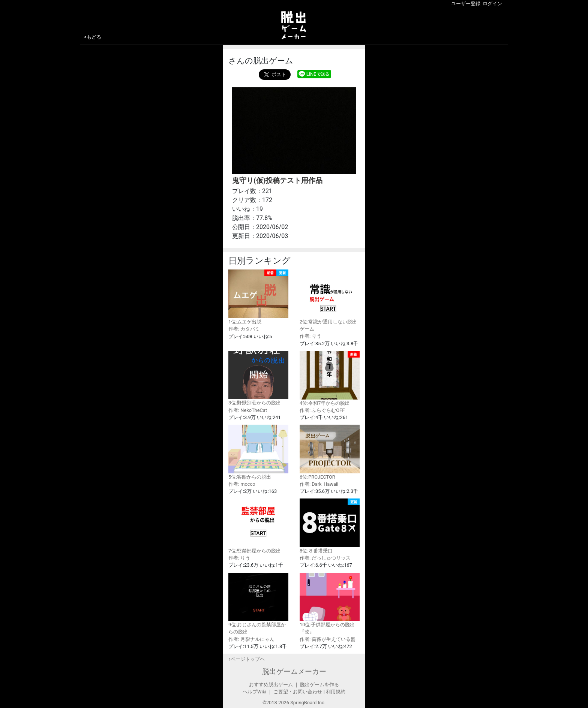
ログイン (492, 4)
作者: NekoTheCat (248, 410)
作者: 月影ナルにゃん (251, 639)
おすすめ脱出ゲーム (271, 685)
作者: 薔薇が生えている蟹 (328, 639)
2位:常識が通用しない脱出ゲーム (330, 301)
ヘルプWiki (254, 692)
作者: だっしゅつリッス (325, 558)
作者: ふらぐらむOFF (322, 410)
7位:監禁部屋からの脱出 (258, 526)
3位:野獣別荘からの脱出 (258, 378)
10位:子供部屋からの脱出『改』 (330, 604)
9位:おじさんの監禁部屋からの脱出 (258, 604)
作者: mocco (242, 484)
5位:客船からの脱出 (258, 452)
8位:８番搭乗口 (330, 526)
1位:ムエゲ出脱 (258, 297)
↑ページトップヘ (247, 659)
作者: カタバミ (244, 329)
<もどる (93, 37)
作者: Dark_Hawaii (319, 484)
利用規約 (336, 692)
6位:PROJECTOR (330, 452)
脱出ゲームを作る (319, 685)
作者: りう (310, 336)
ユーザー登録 (466, 4)
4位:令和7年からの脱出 (330, 378)
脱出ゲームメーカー (294, 671)
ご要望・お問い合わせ (298, 692)
